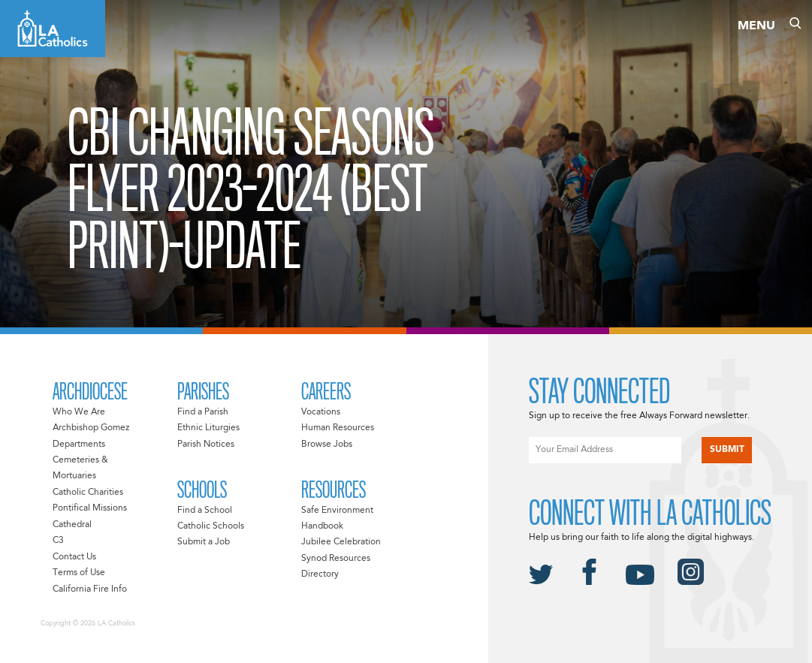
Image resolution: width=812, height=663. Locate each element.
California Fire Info (90, 589)
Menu (756, 26)
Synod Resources (336, 559)
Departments (79, 445)
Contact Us (74, 557)
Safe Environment (337, 511)
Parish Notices (206, 445)
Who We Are (79, 412)
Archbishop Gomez (91, 428)
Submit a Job (204, 542)
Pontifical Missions (90, 508)
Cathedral (72, 525)
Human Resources (338, 428)
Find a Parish (203, 412)
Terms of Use (79, 573)
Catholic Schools (211, 526)
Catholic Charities (88, 493)
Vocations (321, 412)
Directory (320, 574)
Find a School (205, 511)
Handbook (322, 526)
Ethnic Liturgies (208, 428)
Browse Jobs (327, 445)
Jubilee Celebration (341, 542)
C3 (58, 541)
